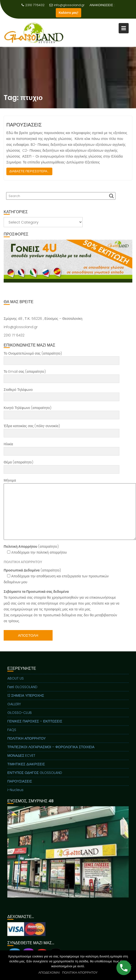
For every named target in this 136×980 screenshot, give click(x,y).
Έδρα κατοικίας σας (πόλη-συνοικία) (62, 430)
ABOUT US (16, 683)
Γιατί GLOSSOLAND (22, 692)
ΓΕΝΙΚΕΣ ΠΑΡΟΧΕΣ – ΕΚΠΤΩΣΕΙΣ (35, 726)
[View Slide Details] (68, 261)
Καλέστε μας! (69, 13)
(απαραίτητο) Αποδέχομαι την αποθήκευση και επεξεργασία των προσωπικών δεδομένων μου (56, 576)
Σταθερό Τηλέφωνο (62, 393)
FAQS (12, 734)
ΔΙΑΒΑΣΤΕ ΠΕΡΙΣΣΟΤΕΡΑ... (29, 171)
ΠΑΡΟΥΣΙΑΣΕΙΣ (24, 125)
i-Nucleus (15, 794)
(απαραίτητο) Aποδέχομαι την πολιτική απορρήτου (35, 549)
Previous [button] (10, 261)
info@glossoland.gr (67, 5)
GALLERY (14, 709)
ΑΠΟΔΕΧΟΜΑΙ (49, 973)
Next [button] (126, 261)
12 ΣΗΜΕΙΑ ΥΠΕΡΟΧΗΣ (26, 700)
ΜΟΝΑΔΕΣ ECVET (21, 760)
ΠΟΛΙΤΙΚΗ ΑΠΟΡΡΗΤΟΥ (27, 743)
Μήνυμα (62, 509)
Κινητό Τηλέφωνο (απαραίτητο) (62, 411)
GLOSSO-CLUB (20, 717)
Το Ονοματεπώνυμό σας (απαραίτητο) (62, 357)
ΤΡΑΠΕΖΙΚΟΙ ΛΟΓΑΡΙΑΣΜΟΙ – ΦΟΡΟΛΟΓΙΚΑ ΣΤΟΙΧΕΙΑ (51, 752)
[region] (68, 267)
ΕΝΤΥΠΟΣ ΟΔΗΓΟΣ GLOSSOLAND (35, 777)
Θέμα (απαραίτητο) (62, 466)
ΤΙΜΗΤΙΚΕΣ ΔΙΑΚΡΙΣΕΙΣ (26, 769)
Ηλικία (62, 448)
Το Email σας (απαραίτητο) (62, 375)
